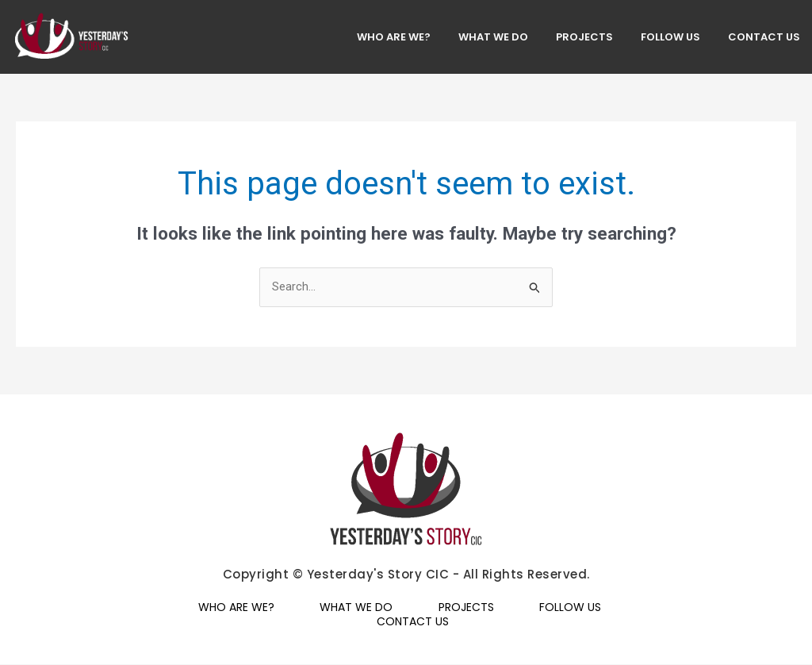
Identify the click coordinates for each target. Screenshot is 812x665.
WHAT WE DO (493, 37)
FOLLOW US (670, 37)
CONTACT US (764, 37)
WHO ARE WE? (394, 37)
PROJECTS (584, 37)
